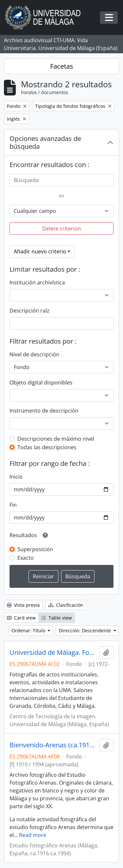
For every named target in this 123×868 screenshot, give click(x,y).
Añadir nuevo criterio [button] (40, 251)
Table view (57, 618)
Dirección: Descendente (85, 630)
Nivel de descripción (34, 354)
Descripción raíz (30, 311)
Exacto (26, 558)
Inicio (16, 477)
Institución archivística (37, 282)
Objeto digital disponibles (41, 383)
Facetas (62, 66)
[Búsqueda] (61, 180)
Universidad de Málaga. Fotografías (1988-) (53, 653)
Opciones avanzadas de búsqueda (45, 142)
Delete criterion (62, 229)
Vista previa (23, 605)
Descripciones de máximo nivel (56, 439)
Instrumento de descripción (44, 411)
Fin (13, 505)
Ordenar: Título (29, 630)
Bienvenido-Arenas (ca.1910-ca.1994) (53, 745)
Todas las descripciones (47, 447)
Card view (21, 618)
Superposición (35, 549)
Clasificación (66, 605)
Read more (33, 835)
